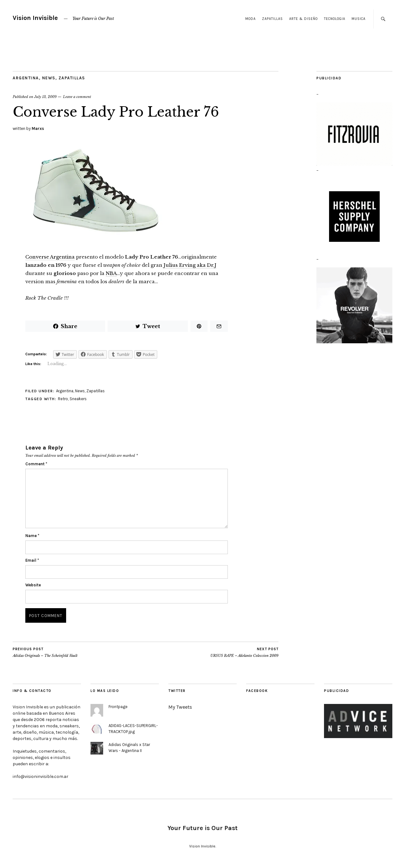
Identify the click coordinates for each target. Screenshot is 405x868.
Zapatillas (272, 19)
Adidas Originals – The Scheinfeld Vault (45, 652)
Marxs (38, 128)
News (49, 78)
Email (32, 560)
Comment (36, 464)
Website (33, 585)
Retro (63, 399)
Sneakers (78, 399)
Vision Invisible (35, 18)
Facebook (257, 691)
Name (32, 536)
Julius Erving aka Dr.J (190, 265)
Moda (250, 19)
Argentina (26, 78)
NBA (111, 273)
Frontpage (118, 707)
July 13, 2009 (45, 97)
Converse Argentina (50, 257)
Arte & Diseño (303, 19)
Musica (358, 19)
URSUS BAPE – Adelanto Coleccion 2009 (244, 652)
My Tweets (180, 707)
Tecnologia (335, 19)
